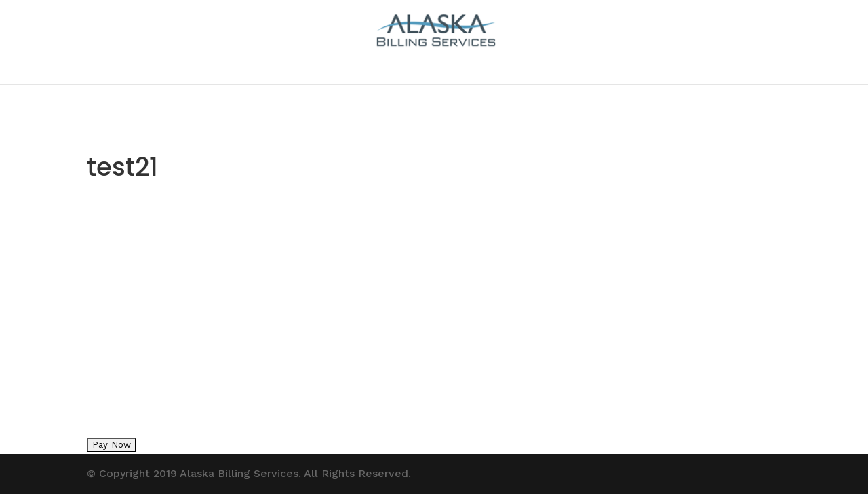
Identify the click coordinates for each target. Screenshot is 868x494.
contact (434, 69)
